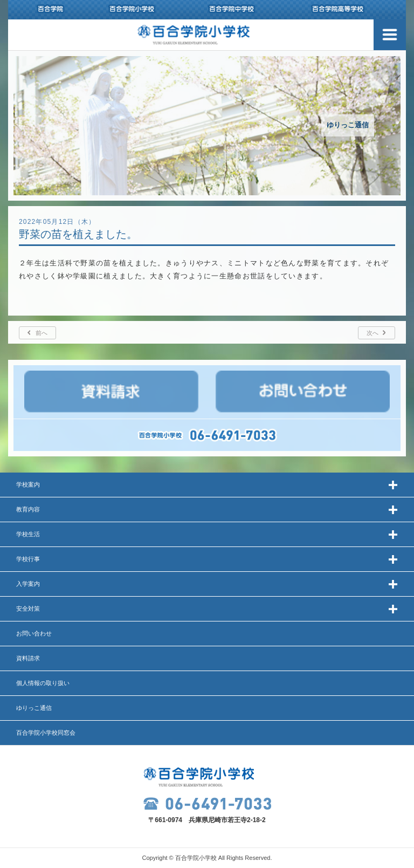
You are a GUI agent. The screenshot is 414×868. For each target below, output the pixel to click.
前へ (42, 333)
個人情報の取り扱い (43, 683)
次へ (372, 333)
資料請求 (28, 658)
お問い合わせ (34, 633)
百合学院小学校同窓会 (46, 733)
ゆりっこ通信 (34, 708)
